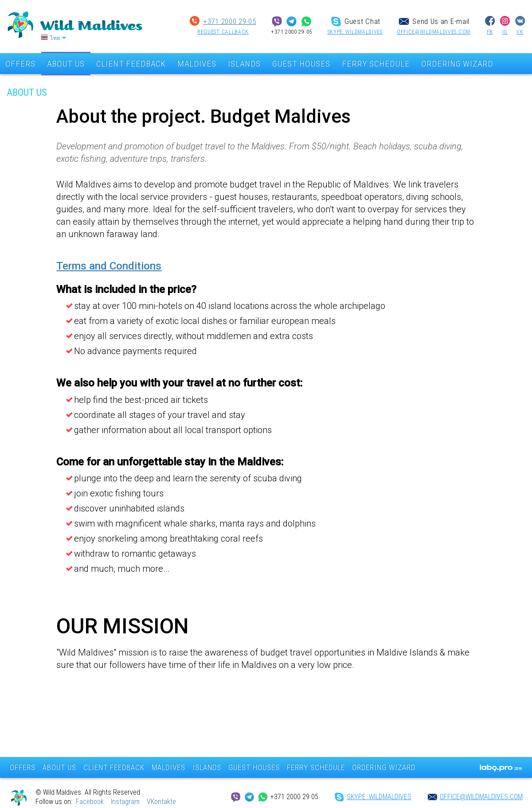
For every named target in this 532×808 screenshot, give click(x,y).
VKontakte (161, 802)
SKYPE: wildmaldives (355, 32)
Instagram (125, 802)
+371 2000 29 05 (230, 21)
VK (520, 32)
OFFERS (23, 767)
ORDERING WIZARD (457, 64)
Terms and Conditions (109, 266)
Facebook (90, 802)
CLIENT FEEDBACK (131, 64)
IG (505, 32)
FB (490, 32)
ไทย (55, 38)
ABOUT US (66, 64)
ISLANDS (244, 64)
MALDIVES (197, 64)
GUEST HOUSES (301, 64)
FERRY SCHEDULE (376, 64)
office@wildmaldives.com (434, 32)
